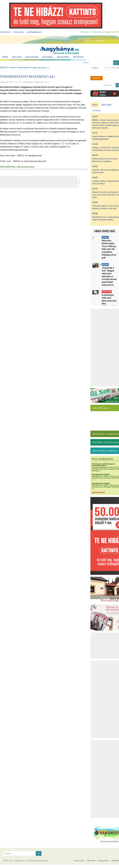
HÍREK (5, 57)
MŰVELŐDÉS (63, 57)
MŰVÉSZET (78, 57)
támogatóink (103, 861)
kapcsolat (91, 861)
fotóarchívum (6, 32)
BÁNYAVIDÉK (32, 57)
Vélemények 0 (29, 82)
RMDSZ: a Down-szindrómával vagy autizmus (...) (25, 67)
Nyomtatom (39, 82)
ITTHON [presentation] (96, 110)
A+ (46, 82)
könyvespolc (19, 32)
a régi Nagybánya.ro (34, 32)
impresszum (79, 861)
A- (49, 82)
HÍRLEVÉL (97, 78)
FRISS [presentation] (95, 105)
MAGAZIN (17, 57)
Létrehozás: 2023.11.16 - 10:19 (11, 82)
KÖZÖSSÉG (48, 57)
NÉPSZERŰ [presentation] (106, 105)
